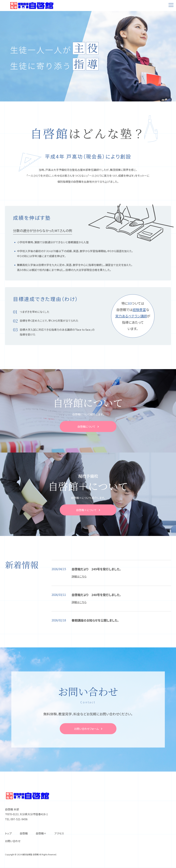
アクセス (59, 833)
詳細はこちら (79, 576)
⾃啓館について (86, 426)
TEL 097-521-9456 (16, 819)
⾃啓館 (24, 833)
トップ (8, 833)
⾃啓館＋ (41, 833)
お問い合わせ (13, 841)
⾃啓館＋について (86, 510)
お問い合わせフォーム (86, 729)
